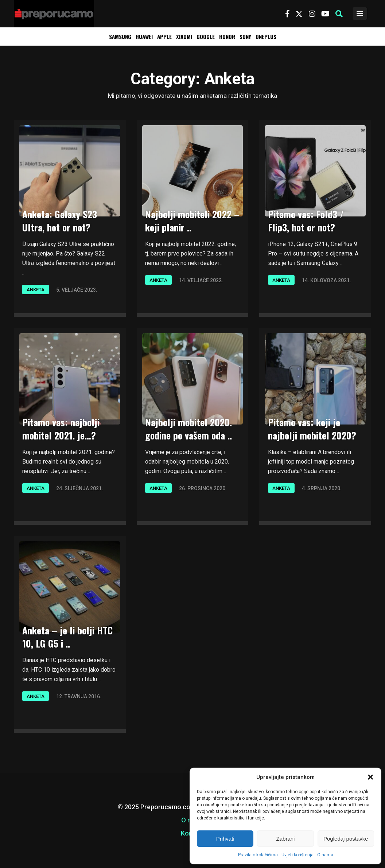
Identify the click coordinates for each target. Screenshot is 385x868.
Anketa (36, 290)
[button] (370, 777)
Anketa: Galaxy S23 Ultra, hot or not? (60, 221)
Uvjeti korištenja (297, 855)
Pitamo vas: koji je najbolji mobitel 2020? (312, 429)
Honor (227, 37)
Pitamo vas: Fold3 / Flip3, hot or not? (306, 221)
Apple (164, 37)
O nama (325, 855)
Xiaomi (184, 37)
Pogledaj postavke (346, 839)
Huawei (144, 37)
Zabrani (286, 839)
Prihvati (225, 839)
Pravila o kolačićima (258, 855)
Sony (245, 37)
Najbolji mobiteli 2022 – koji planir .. (192, 221)
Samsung (120, 37)
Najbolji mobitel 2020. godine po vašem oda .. (188, 429)
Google (206, 37)
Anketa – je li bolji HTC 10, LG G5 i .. (67, 637)
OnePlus (266, 37)
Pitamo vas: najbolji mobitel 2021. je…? (61, 429)
